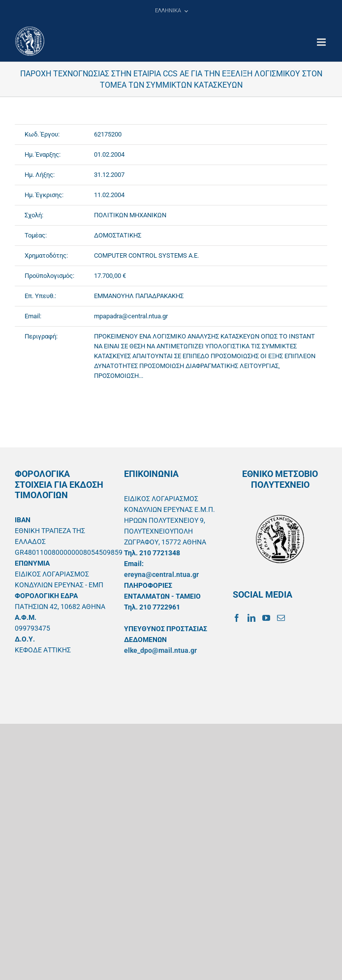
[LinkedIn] (251, 618)
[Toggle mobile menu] (322, 42)
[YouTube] (266, 618)
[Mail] (281, 618)
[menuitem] (171, 11)
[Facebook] (237, 618)
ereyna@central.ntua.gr (161, 574)
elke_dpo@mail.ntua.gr (160, 650)
